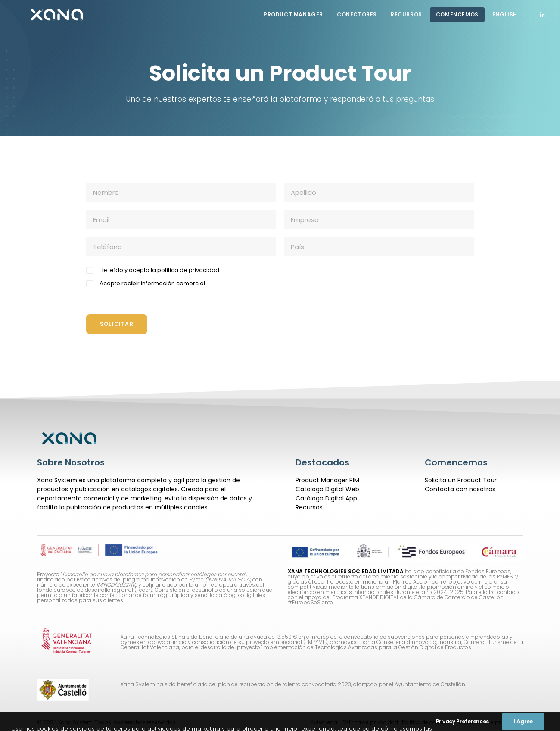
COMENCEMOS (457, 14)
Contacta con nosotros (460, 489)
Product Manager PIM (327, 480)
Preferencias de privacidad (489, 722)
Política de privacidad (370, 722)
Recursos (406, 14)
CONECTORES (357, 14)
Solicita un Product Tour (461, 480)
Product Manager (293, 14)
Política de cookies (426, 722)
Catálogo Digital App (326, 498)
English (505, 14)
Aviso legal (325, 722)
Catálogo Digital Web (327, 489)
